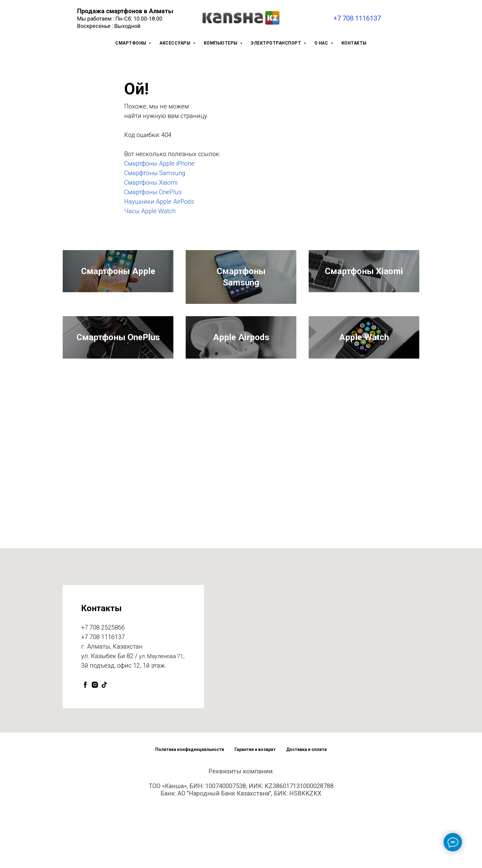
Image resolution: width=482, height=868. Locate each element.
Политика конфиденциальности (190, 813)
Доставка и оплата (306, 813)
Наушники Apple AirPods (159, 202)
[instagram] (95, 748)
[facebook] (85, 748)
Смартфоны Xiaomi (151, 183)
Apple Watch (364, 382)
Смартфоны (131, 43)
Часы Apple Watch (150, 211)
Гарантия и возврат (255, 813)
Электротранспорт (277, 43)
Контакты (354, 43)
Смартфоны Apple (118, 290)
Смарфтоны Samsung (155, 173)
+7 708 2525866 (103, 691)
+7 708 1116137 (357, 18)
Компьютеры (221, 43)
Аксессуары (176, 43)
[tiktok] (104, 748)
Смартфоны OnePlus (153, 192)
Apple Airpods (241, 382)
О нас (322, 43)
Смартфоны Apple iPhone (159, 163)
